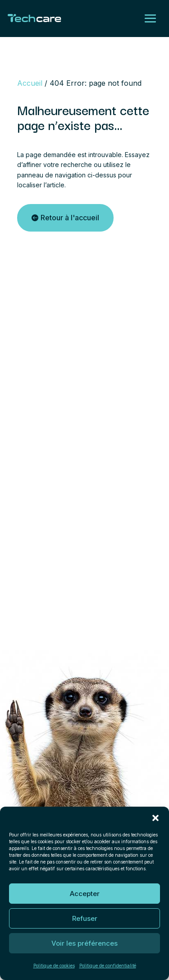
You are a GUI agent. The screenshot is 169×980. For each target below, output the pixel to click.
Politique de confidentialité (108, 966)
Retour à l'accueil (70, 218)
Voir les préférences (84, 943)
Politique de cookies (54, 966)
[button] (155, 818)
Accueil (30, 83)
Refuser (85, 918)
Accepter (85, 894)
